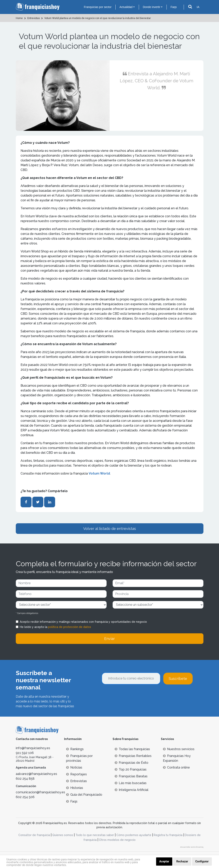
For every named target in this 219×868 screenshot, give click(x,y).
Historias (75, 788)
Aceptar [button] (164, 861)
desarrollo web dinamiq (192, 847)
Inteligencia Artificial (131, 790)
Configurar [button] (202, 861)
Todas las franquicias (132, 749)
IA (198, 7)
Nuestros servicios (179, 749)
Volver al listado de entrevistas (110, 529)
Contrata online (176, 767)
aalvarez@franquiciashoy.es (36, 774)
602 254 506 (25, 797)
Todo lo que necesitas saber (95, 835)
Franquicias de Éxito (131, 763)
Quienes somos (63, 835)
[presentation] (132, 695)
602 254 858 (25, 779)
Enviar (109, 639)
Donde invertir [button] (151, 7)
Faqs (174, 7)
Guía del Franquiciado (84, 795)
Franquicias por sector (98, 7)
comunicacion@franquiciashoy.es (40, 792)
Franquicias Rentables (133, 756)
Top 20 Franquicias (131, 769)
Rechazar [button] (182, 861)
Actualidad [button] (126, 7)
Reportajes (76, 774)
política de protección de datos (70, 627)
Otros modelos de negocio (117, 840)
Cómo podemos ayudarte (134, 835)
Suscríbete (178, 679)
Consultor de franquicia (34, 835)
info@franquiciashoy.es (33, 748)
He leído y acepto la (55, 627)
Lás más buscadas (131, 783)
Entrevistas (76, 781)
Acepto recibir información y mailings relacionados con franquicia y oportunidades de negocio (83, 622)
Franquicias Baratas (131, 776)
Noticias (74, 767)
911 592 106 (25, 753)
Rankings (75, 749)
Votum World (99, 473)
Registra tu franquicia (168, 835)
